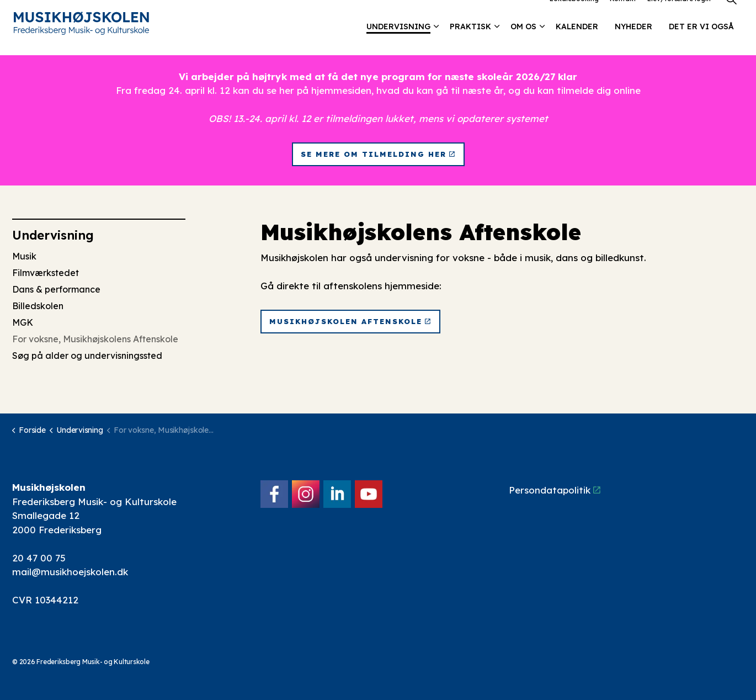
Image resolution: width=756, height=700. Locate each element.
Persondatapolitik (555, 490)
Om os (523, 41)
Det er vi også (701, 41)
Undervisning (398, 41)
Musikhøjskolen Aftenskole (350, 322)
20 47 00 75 (39, 558)
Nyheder (633, 41)
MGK (23, 322)
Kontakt (623, 14)
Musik (24, 256)
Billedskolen (38, 306)
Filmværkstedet (46, 273)
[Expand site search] (731, 14)
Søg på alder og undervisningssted (87, 356)
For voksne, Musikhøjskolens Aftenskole (95, 339)
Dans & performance (56, 289)
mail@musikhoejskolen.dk (70, 572)
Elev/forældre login (679, 14)
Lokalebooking (574, 14)
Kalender (577, 41)
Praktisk (470, 41)
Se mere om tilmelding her (378, 155)
